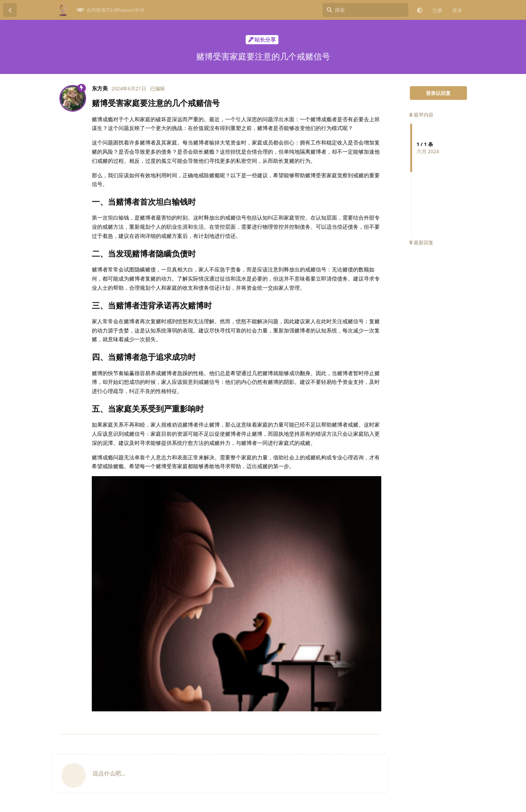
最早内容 (421, 115)
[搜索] (365, 10)
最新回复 (421, 242)
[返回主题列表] (10, 10)
